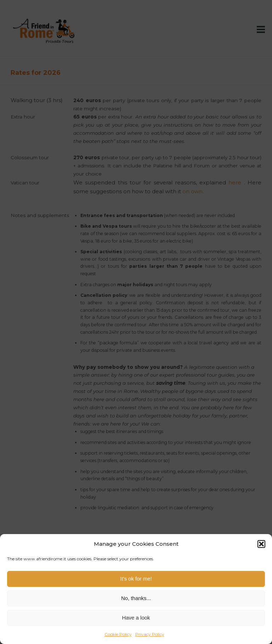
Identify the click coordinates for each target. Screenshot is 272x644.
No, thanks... (136, 598)
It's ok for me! (136, 579)
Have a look (136, 618)
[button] (261, 544)
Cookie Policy (118, 634)
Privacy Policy (150, 634)
